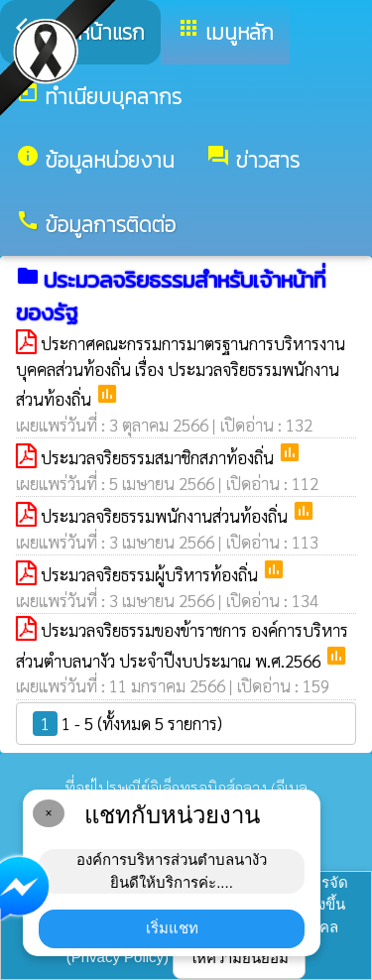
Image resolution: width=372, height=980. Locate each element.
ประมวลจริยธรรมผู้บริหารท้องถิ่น (151, 574)
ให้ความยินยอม (239, 958)
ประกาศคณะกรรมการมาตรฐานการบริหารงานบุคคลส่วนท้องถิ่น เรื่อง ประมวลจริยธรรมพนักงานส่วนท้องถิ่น (181, 371)
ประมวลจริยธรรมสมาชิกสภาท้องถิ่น (159, 457)
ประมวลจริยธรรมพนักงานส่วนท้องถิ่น (166, 516)
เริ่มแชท (172, 928)
